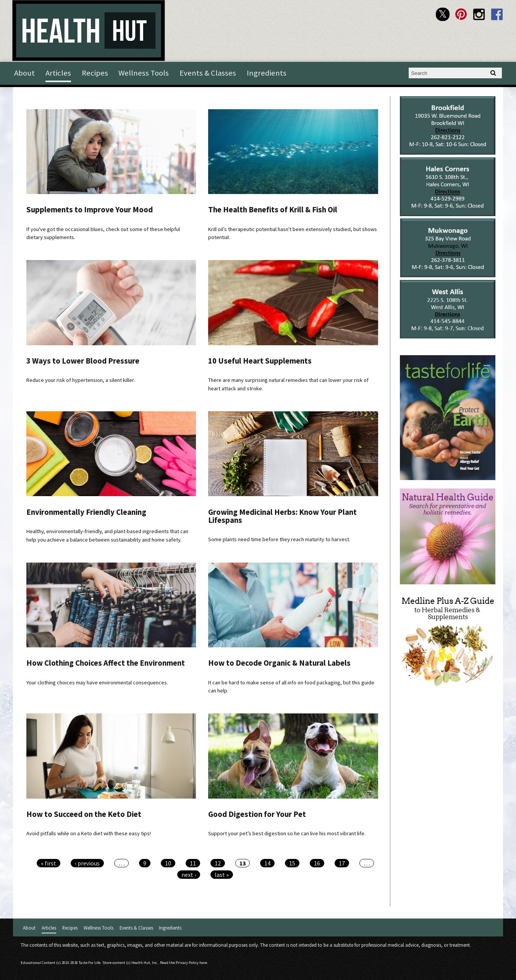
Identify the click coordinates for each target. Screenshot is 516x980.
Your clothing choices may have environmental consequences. (97, 682)
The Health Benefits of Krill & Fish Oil (273, 210)
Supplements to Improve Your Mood (90, 210)
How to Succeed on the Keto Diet (84, 814)
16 (317, 863)
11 (193, 863)
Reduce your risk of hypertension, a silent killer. (81, 380)
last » (222, 875)
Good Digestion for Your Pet (257, 814)
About (24, 73)
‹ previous (87, 863)
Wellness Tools (144, 73)
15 (292, 863)
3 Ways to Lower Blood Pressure (83, 361)
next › (189, 875)
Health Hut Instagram (479, 14)
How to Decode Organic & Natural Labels (279, 663)
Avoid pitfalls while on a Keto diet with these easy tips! (89, 833)
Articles (58, 73)
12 (218, 863)
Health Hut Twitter (442, 14)
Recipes (95, 73)
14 (267, 863)
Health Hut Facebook (497, 14)
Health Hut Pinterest (461, 14)
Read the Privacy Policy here (184, 963)
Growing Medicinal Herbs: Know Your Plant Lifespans (282, 516)
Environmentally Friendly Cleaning (86, 512)
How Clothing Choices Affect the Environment (106, 663)
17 (342, 863)
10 (168, 863)
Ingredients (267, 73)
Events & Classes (208, 73)
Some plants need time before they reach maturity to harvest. (279, 539)
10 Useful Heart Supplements (260, 361)
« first (49, 863)
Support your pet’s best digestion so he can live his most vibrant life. (287, 833)
